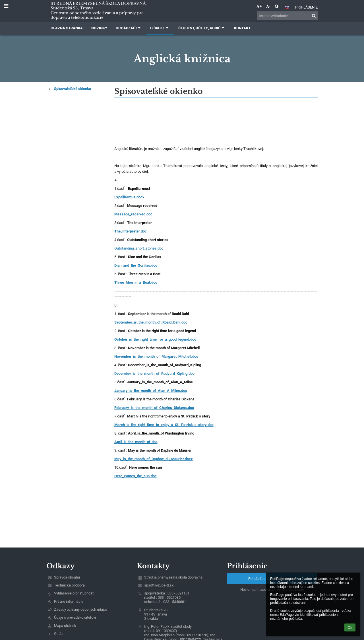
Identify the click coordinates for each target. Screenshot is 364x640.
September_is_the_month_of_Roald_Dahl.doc (151, 322)
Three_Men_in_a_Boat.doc (136, 282)
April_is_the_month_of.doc (136, 442)
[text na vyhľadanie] (288, 16)
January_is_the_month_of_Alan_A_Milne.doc (151, 391)
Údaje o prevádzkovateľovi (75, 617)
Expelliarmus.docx (129, 197)
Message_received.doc (133, 214)
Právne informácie (69, 601)
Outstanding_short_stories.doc (139, 248)
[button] (287, 7)
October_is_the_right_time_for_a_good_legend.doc (155, 339)
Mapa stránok (65, 626)
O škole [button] (160, 28)
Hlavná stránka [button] (67, 28)
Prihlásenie (306, 7)
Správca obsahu (67, 577)
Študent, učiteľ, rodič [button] (202, 28)
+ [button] (259, 6)
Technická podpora (69, 585)
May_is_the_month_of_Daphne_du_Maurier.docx (154, 459)
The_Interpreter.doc (131, 231)
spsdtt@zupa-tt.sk (159, 585)
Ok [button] (350, 627)
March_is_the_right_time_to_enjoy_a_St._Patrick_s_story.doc (164, 425)
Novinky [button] (99, 28)
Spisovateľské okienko (73, 89)
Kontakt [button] (242, 28)
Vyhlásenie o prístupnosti (74, 593)
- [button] (268, 6)
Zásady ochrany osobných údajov (81, 609)
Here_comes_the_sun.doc (136, 476)
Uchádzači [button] (129, 28)
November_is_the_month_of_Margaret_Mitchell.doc (156, 356)
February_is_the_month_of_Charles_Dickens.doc (154, 408)
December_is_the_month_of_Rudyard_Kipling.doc (154, 373)
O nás (59, 634)
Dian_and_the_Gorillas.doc (136, 265)
